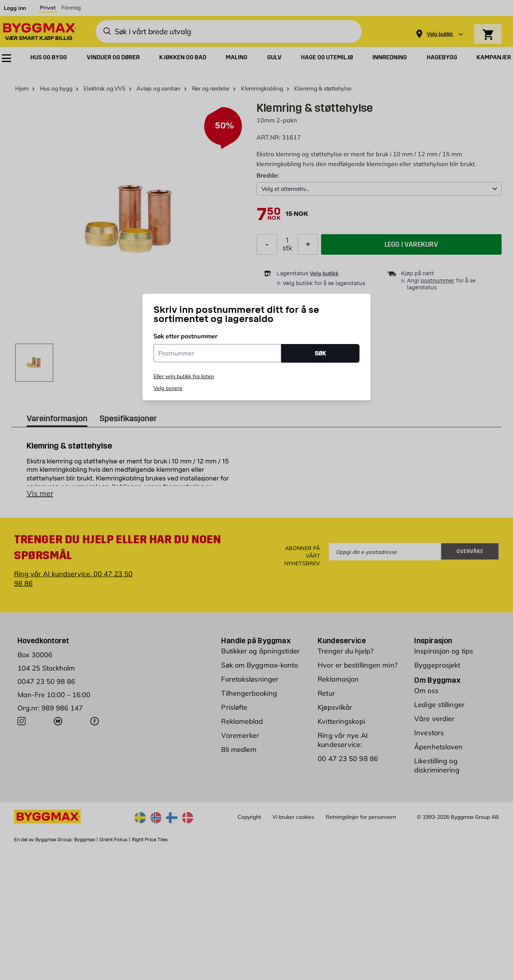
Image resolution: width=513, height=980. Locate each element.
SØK (320, 353)
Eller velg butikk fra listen (184, 376)
